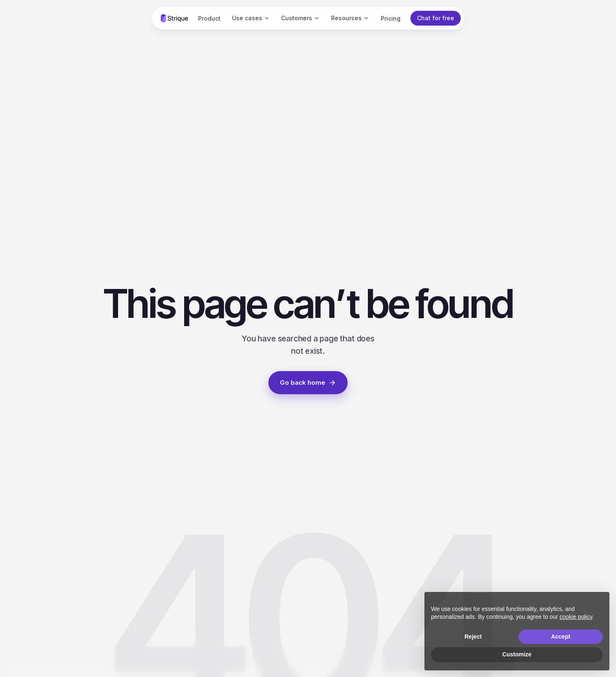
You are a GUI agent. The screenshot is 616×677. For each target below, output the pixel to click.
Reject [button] (473, 637)
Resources (350, 18)
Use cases (251, 18)
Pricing (391, 18)
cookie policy (576, 617)
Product (209, 18)
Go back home (308, 382)
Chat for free (436, 18)
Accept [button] (561, 637)
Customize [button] (517, 654)
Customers (300, 18)
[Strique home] (174, 18)
